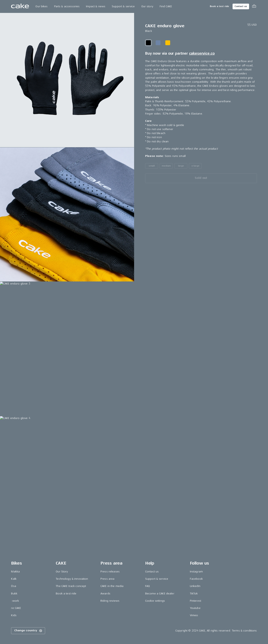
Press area (107, 579)
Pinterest (196, 601)
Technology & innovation (72, 579)
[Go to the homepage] (20, 6)
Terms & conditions (244, 631)
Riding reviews (110, 601)
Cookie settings (155, 601)
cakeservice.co (202, 53)
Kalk (14, 579)
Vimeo (194, 615)
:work (15, 601)
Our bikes (41, 6)
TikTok (194, 593)
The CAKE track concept (71, 586)
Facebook (196, 579)
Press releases (110, 572)
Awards (105, 593)
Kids (14, 615)
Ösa (13, 586)
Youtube (195, 608)
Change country (28, 631)
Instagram (196, 572)
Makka (15, 572)
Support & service (123, 6)
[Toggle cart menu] (254, 6)
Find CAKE (166, 6)
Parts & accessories (67, 6)
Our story (147, 6)
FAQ (147, 586)
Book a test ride (219, 6)
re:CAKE (16, 608)
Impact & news (96, 6)
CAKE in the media (112, 586)
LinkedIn (195, 586)
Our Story (62, 572)
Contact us (241, 6)
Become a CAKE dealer (160, 593)
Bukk (14, 593)
